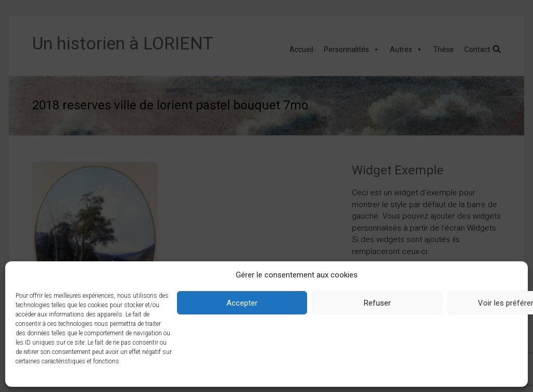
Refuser (377, 303)
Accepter (242, 303)
